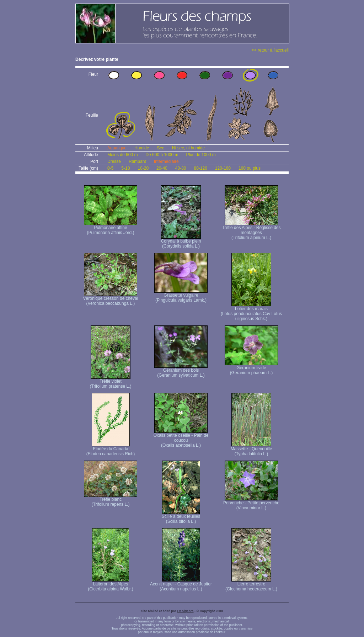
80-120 (200, 168)
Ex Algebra (185, 611)
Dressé (114, 161)
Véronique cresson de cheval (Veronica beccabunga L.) (111, 299)
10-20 (143, 168)
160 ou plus (250, 168)
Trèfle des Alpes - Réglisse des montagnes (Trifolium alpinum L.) (251, 231)
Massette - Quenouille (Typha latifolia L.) (251, 449)
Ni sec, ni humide (188, 148)
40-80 (181, 168)
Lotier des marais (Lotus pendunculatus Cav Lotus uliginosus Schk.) (251, 312)
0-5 (110, 168)
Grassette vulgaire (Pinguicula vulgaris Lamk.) (181, 296)
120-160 (223, 168)
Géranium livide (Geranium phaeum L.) (251, 368)
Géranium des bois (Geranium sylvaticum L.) (181, 371)
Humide (142, 148)
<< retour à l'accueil (270, 50)
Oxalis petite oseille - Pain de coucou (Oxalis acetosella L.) (181, 438)
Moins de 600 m (122, 155)
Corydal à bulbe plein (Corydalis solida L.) (181, 242)
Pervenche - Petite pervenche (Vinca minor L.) (251, 503)
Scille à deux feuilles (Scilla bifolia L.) (181, 517)
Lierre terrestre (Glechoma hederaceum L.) (251, 585)
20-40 (162, 168)
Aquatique (117, 148)
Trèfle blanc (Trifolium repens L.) (111, 500)
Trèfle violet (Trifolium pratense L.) (111, 382)
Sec (160, 148)
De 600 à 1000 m (162, 155)
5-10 (125, 168)
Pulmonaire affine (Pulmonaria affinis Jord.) (111, 228)
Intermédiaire (166, 161)
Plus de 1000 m (201, 155)
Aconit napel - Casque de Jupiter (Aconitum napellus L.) (181, 585)
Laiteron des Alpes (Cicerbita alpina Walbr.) (111, 585)
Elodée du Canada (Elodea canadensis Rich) (111, 449)
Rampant (137, 161)
